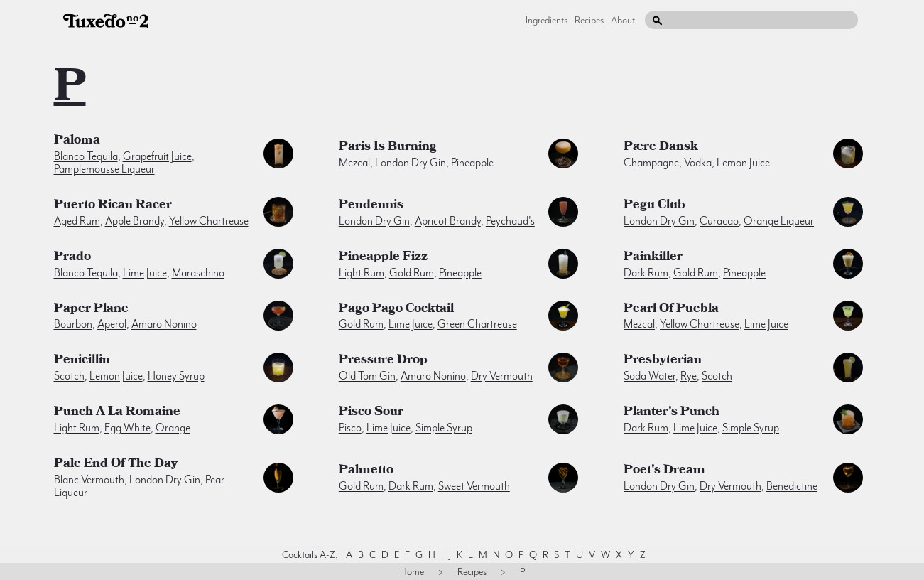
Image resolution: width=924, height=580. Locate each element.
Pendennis (371, 206)
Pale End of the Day (116, 465)
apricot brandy (448, 221)
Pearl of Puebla (671, 310)
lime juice (145, 273)
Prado (72, 258)
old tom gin (367, 376)
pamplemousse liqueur (104, 169)
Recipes (589, 20)
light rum (362, 273)
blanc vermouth (89, 480)
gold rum (412, 273)
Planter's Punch (672, 413)
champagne (651, 163)
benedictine (792, 486)
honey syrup (176, 376)
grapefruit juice (157, 156)
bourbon (73, 324)
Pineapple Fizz (383, 258)
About (623, 20)
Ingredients (547, 20)
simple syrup (444, 428)
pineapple (472, 163)
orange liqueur (779, 221)
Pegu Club (654, 206)
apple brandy (135, 221)
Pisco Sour (371, 413)
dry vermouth (502, 376)
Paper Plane (91, 310)
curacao (719, 221)
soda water (649, 376)
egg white (127, 428)
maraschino (198, 273)
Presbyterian (663, 361)
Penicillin (82, 361)
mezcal (354, 163)
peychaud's (510, 221)
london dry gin (411, 163)
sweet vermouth (474, 486)
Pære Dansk (661, 148)
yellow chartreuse (209, 221)
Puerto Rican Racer (113, 206)
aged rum (77, 221)
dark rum (646, 273)
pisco (350, 428)
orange (173, 428)
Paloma (77, 141)
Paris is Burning (388, 148)
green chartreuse (477, 324)
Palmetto (366, 471)
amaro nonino (164, 324)
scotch (69, 376)
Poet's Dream (664, 471)
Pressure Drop (383, 361)
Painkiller (653, 258)
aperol (112, 324)
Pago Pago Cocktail (396, 310)
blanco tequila (86, 156)
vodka (698, 163)
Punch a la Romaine (117, 413)
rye (689, 376)
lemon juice (743, 163)
